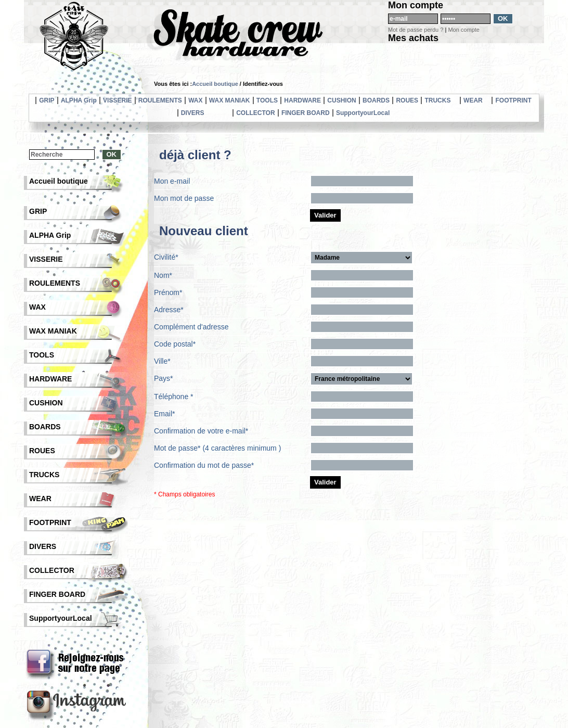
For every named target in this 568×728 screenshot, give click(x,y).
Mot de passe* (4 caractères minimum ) (217, 448)
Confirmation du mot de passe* (204, 465)
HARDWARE (302, 100)
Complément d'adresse (191, 327)
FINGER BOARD (306, 113)
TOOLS (267, 100)
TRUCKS (437, 100)
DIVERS (193, 113)
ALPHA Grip (79, 100)
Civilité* (166, 257)
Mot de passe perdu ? (416, 30)
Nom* (163, 275)
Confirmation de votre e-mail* (201, 431)
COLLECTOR (255, 113)
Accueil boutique (215, 84)
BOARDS (376, 100)
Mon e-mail (172, 181)
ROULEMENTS (160, 100)
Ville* (162, 361)
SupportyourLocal (363, 113)
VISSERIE (117, 100)
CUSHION (341, 100)
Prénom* (168, 292)
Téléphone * (174, 397)
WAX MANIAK (230, 100)
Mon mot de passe (184, 198)
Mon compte (464, 30)
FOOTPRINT (513, 100)
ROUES (407, 100)
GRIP (47, 100)
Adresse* (169, 310)
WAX (195, 100)
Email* (164, 414)
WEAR (473, 100)
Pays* (164, 378)
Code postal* (175, 344)
